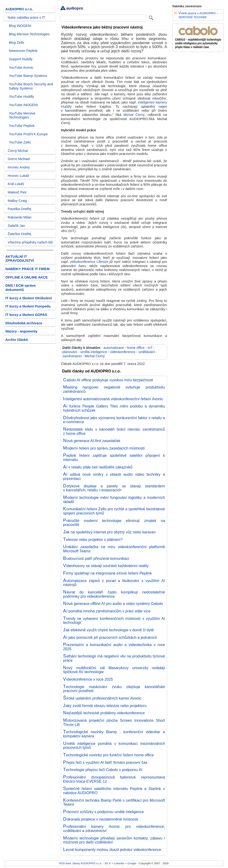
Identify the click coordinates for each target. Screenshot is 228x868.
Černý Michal (18, 151)
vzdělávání (147, 352)
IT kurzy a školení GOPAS (26, 315)
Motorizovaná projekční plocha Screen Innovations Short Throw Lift (114, 722)
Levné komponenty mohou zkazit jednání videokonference (112, 850)
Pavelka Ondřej (19, 209)
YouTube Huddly (21, 96)
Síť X (108, 863)
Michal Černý (134, 115)
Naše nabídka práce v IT (26, 18)
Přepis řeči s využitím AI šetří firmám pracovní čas (105, 762)
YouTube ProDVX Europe (28, 134)
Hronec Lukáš (18, 176)
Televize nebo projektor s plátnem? (93, 539)
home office (136, 348)
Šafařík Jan (16, 226)
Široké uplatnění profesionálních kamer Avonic (102, 698)
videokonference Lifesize (89, 262)
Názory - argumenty (21, 331)
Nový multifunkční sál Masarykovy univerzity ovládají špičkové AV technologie (114, 670)
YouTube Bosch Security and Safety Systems (31, 86)
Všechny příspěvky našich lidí (30, 242)
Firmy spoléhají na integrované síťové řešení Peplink (107, 573)
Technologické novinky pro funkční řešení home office (108, 755)
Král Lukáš (16, 184)
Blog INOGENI (20, 26)
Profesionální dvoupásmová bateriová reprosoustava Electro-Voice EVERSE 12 (114, 779)
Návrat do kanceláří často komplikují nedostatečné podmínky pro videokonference (114, 594)
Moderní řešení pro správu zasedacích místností (104, 448)
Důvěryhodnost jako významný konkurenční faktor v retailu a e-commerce (114, 420)
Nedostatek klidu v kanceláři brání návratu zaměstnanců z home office (114, 431)
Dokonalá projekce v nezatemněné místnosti (101, 819)
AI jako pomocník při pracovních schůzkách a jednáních (110, 637)
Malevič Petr (17, 192)
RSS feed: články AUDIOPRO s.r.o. (81, 863)
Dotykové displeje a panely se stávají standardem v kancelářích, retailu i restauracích (114, 488)
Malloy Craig (17, 201)
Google (132, 863)
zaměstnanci (72, 356)
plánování (70, 352)
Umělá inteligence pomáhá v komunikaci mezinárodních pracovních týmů (114, 746)
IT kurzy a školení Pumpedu (28, 306)
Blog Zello (16, 43)
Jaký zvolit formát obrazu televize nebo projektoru (105, 706)
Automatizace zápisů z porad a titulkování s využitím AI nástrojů (114, 583)
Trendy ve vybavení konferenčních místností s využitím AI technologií (114, 621)
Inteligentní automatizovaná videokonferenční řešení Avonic (113, 399)
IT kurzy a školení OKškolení (29, 298)
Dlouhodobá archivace (24, 323)
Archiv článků (17, 340)
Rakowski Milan (20, 217)
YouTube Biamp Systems (28, 76)
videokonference (123, 352)
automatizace (114, 348)
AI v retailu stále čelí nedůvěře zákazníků (98, 467)
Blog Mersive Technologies (29, 34)
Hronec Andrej (19, 167)
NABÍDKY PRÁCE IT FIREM (27, 269)
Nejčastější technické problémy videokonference (104, 713)
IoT (150, 348)
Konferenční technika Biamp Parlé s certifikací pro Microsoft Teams (114, 802)
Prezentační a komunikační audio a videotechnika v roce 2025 (114, 647)
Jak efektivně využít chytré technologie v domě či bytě (108, 630)
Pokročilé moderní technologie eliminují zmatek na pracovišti (114, 523)
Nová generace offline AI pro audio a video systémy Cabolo (113, 604)
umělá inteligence (94, 352)
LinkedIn (119, 863)
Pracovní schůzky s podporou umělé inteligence (103, 812)
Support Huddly (21, 59)
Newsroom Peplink (23, 51)
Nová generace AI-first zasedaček (92, 441)
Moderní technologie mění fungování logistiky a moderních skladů (114, 500)
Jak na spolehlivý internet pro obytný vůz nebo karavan (109, 532)
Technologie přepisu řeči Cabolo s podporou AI (103, 770)
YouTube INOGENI (23, 105)
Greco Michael (19, 159)
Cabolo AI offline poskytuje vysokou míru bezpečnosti (108, 380)
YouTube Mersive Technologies (22, 115)
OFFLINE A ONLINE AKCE (27, 277)
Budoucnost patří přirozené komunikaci (96, 558)
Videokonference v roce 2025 (88, 679)
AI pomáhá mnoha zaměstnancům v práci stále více (107, 611)
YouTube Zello (20, 142)
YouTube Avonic (21, 68)
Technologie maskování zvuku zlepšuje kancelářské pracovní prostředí (114, 689)
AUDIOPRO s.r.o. (19, 9)
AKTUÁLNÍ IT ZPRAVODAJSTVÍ (20, 259)
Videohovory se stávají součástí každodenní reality (106, 566)
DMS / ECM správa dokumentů (20, 288)
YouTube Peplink (22, 126)
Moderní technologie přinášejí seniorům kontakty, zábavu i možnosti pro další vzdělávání (114, 840)
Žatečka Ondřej (19, 234)
